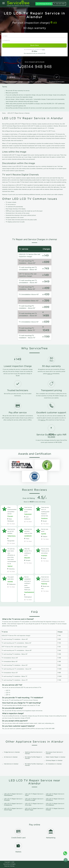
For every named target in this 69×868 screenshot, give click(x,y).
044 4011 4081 (50, 729)
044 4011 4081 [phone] (59, 4)
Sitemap (12, 866)
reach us (50, 374)
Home (4, 113)
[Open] (4, 3)
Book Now (35, 45)
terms (43, 50)
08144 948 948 (36, 67)
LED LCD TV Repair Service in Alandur (19, 113)
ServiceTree (7, 864)
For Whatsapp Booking (44, 4)
